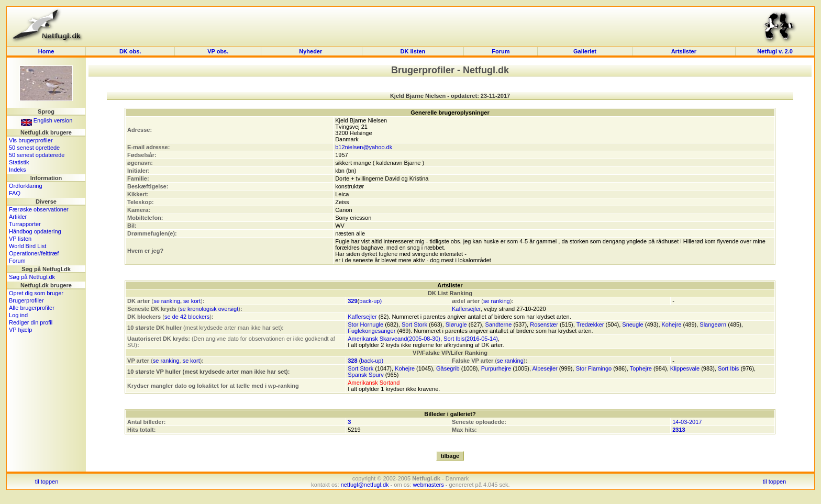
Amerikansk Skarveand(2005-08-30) (394, 339)
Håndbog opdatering (35, 231)
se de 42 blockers (187, 317)
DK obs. (130, 51)
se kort (192, 301)
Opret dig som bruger (36, 293)
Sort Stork (414, 324)
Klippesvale (685, 368)
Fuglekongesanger (371, 331)
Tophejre (641, 368)
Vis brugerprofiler (31, 140)
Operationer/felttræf (34, 253)
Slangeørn (713, 324)
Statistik (19, 162)
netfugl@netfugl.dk (365, 485)
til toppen (47, 481)
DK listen (413, 51)
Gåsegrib (448, 368)
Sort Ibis (728, 368)
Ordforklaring (26, 186)
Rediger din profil (31, 322)
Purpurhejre (496, 368)
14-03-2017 (687, 422)
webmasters (428, 485)
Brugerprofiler (26, 300)
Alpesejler (545, 368)
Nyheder (311, 51)
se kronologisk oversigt (209, 309)
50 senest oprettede (34, 148)
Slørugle (456, 324)
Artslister (684, 51)
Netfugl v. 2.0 (775, 51)
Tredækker (590, 324)
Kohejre (672, 324)
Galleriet (585, 51)
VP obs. (218, 51)
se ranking (167, 301)
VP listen (20, 239)
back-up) (370, 301)
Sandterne (499, 324)
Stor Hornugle (365, 324)
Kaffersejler (466, 309)
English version (47, 120)
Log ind (18, 315)
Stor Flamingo (594, 368)
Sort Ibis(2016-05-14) (471, 339)
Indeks (17, 170)
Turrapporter (25, 224)
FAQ (15, 193)
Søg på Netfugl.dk (32, 277)
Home (46, 51)
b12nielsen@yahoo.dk (364, 147)
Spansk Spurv (365, 375)
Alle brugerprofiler (32, 308)
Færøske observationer (39, 209)
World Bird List (27, 246)
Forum (501, 51)
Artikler (18, 217)
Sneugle (633, 324)
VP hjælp (20, 330)
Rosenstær (544, 324)
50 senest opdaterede (37, 155)
